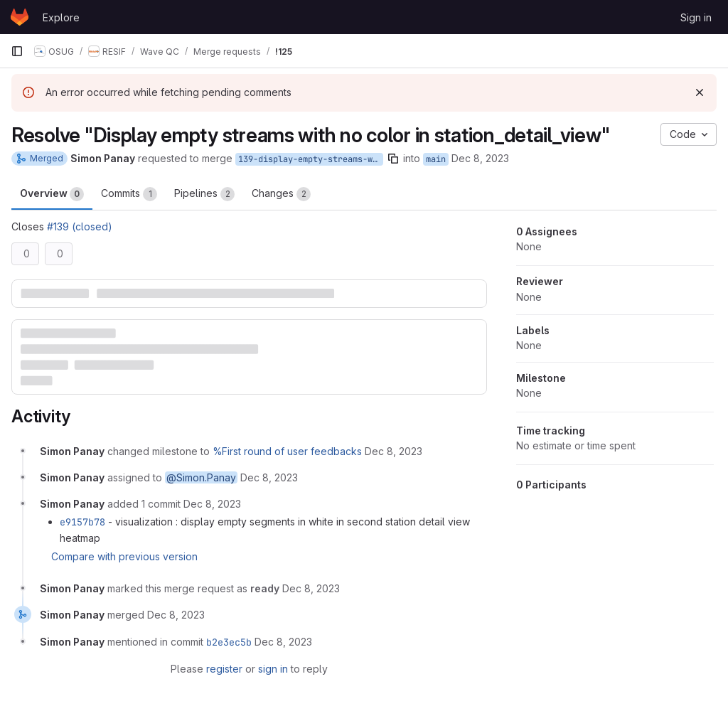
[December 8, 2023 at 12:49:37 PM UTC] (311, 588)
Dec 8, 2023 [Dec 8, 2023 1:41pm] (480, 158)
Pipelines (204, 194)
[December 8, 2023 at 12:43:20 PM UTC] (212, 504)
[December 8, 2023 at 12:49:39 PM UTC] (176, 615)
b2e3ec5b (229, 642)
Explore (61, 17)
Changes (281, 194)
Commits (129, 194)
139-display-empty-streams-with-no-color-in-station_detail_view (311, 159)
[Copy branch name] (393, 159)
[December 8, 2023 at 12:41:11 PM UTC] (394, 451)
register (224, 669)
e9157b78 (82, 522)
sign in (273, 669)
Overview (52, 194)
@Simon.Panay (201, 477)
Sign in (696, 17)
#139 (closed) (80, 226)
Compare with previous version (124, 556)
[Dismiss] (700, 92)
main (436, 159)
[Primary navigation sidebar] (17, 51)
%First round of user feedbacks (287, 451)
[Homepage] (20, 17)
